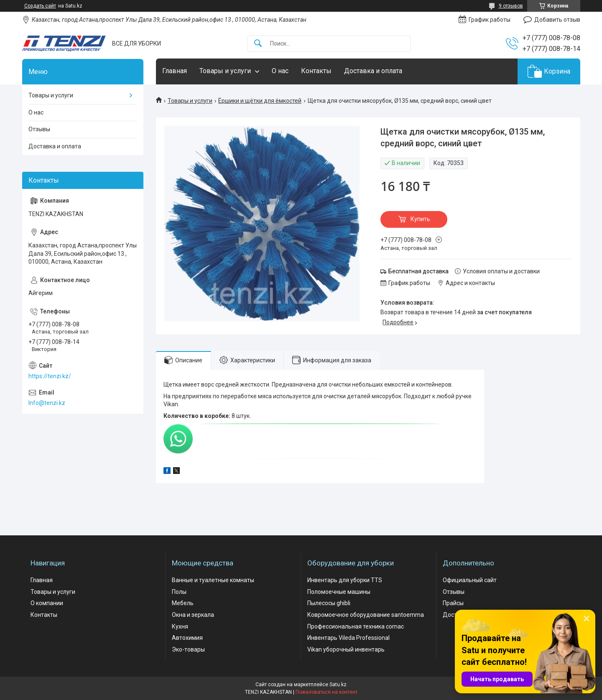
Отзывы (39, 129)
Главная (175, 71)
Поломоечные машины (339, 592)
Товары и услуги (225, 71)
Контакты (316, 71)
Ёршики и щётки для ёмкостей (260, 101)
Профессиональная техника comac (356, 626)
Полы (179, 592)
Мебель (183, 603)
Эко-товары (188, 649)
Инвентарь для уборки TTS (345, 580)
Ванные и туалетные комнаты (213, 580)
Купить (420, 219)
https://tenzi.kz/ (50, 376)
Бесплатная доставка (418, 271)
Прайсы (453, 603)
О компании (47, 603)
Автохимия (187, 638)
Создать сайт (40, 6)
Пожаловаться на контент (327, 692)
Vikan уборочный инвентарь (346, 649)
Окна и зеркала (193, 615)
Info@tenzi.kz (47, 403)
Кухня (180, 626)
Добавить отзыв (557, 20)
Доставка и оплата (373, 71)
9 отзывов (511, 6)
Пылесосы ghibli (329, 603)
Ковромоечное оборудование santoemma (366, 615)
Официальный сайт (470, 580)
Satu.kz (338, 685)
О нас (280, 71)
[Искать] (258, 44)
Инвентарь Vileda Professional (348, 638)
